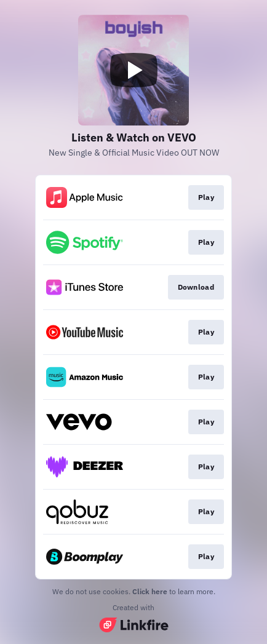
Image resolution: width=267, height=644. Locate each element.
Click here (150, 591)
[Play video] (133, 70)
